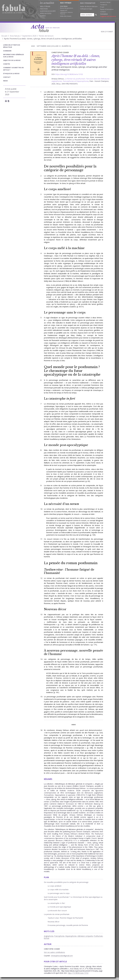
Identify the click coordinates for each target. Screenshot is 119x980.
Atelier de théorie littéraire (89, 6)
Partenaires (110, 9)
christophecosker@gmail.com (62, 956)
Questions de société (48, 11)
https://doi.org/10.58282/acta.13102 (69, 74)
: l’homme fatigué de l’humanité (69, 571)
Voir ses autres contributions (54, 952)
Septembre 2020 (29, 36)
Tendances (104, 5)
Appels (42, 13)
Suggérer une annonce (108, 16)
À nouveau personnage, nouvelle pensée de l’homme (74, 652)
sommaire (7, 51)
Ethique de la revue (11, 73)
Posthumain (98, 936)
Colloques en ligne (86, 9)
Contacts (103, 12)
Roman (47, 938)
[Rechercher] (96, 15)
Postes (49, 13)
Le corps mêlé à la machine (64, 248)
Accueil (4, 36)
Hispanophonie (71, 936)
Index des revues (66, 16)
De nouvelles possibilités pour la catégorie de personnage (70, 168)
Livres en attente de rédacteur (12, 46)
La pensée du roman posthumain (71, 563)
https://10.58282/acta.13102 (78, 973)
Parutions (44, 9)
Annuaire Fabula (105, 2)
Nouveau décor (55, 609)
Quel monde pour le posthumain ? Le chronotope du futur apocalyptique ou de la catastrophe (72, 371)
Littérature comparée (85, 936)
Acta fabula (15, 36)
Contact (7, 77)
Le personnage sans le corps (65, 312)
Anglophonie (49, 936)
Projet (102, 7)
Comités (7, 64)
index (5, 81)
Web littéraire (45, 6)
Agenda (43, 16)
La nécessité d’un (61, 504)
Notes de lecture (46, 36)
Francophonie (59, 936)
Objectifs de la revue (12, 60)
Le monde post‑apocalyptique (66, 445)
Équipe (102, 9)
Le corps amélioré (57, 189)
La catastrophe (59, 399)
